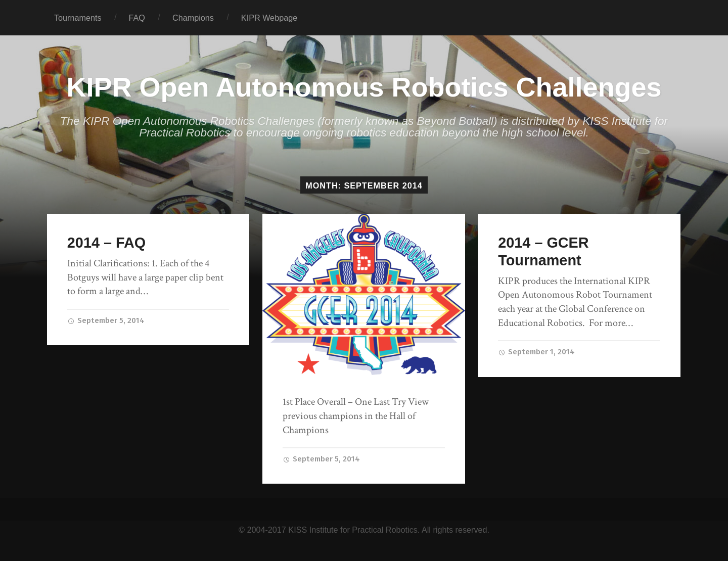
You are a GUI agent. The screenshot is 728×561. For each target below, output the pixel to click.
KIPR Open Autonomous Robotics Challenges (364, 87)
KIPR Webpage (269, 18)
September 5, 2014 (106, 320)
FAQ (137, 18)
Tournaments (78, 18)
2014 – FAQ (106, 243)
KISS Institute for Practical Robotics (353, 530)
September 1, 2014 (536, 352)
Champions (193, 18)
